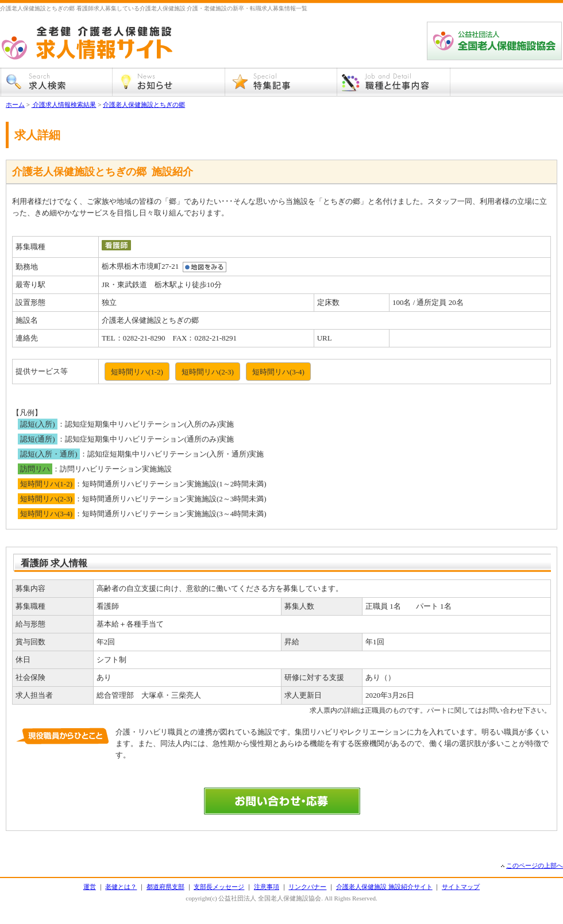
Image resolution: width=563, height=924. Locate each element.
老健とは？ (121, 887)
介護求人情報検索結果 (64, 105)
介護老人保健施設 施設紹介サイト (384, 887)
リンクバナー (307, 887)
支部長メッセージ (219, 887)
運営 (90, 887)
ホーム (15, 105)
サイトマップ (461, 887)
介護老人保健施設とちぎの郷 (144, 105)
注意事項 (267, 887)
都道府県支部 (165, 887)
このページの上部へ (535, 865)
